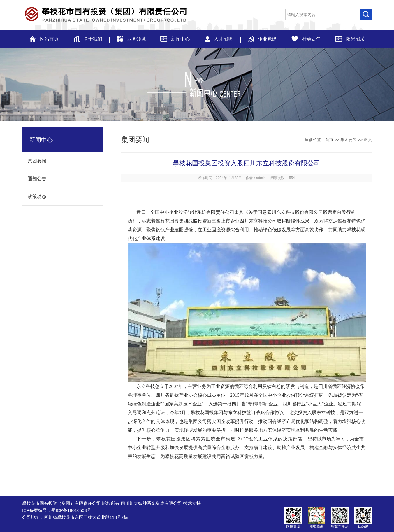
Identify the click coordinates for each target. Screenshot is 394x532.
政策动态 (34, 196)
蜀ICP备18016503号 (71, 510)
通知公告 (34, 179)
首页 (329, 140)
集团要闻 (34, 161)
